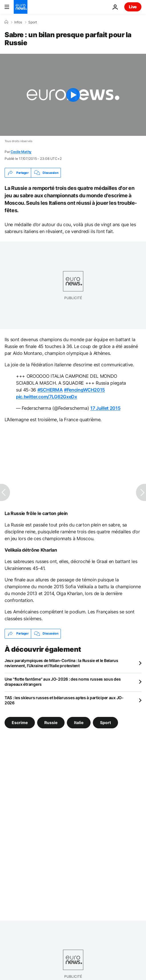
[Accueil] (6, 22)
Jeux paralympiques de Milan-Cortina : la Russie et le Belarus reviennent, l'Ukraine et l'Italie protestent (61, 663)
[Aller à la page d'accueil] (21, 7)
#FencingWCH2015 (84, 390)
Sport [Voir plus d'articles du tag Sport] (105, 722)
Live (133, 7)
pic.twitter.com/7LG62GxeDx (47, 397)
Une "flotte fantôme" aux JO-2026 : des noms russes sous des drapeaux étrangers (63, 682)
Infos (18, 22)
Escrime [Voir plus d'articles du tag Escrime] (20, 722)
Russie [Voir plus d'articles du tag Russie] (51, 722)
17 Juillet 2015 (105, 408)
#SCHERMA (50, 390)
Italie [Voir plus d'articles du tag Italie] (79, 722)
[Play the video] (73, 95)
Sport (33, 22)
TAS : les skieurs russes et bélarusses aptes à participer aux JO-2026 (64, 700)
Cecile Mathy (21, 152)
